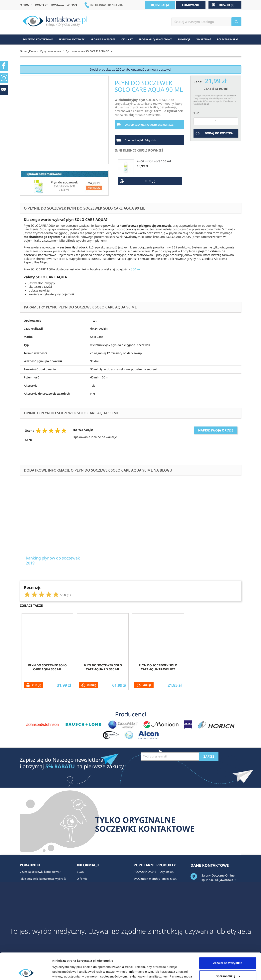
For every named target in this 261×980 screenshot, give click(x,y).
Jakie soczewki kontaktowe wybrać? (43, 879)
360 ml (136, 269)
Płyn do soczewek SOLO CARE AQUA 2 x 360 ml (103, 667)
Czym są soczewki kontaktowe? (40, 872)
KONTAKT (42, 5)
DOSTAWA (57, 5)
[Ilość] (216, 121)
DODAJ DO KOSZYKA (219, 133)
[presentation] (171, 770)
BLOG (80, 872)
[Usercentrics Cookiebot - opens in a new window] (26, 972)
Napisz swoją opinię (216, 430)
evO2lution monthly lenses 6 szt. (155, 879)
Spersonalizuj (228, 951)
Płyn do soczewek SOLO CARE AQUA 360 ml (47, 667)
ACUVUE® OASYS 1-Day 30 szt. (154, 872)
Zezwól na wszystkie (228, 938)
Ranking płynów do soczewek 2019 (53, 560)
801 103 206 (115, 5)
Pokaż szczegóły (64, 972)
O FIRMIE (26, 5)
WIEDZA (72, 5)
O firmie (82, 879)
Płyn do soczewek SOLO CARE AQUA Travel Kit (158, 667)
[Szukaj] (206, 22)
